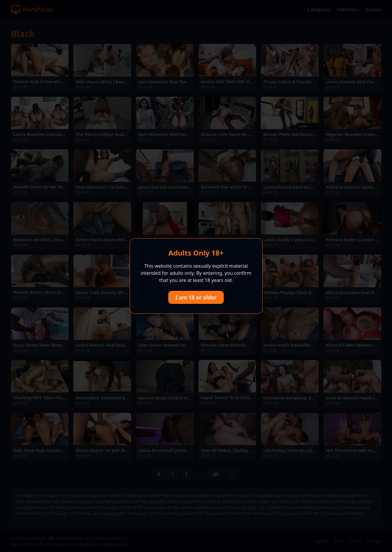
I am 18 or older (196, 297)
